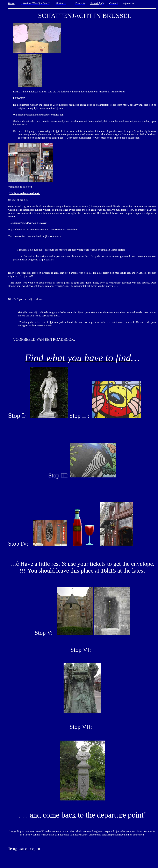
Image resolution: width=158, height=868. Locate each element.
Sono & (95, 3)
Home (11, 3)
